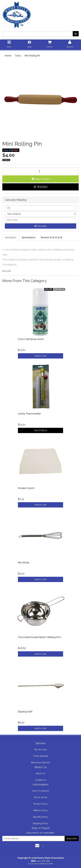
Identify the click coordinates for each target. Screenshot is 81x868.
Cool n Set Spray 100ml (31, 339)
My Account (40, 749)
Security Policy (40, 817)
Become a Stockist (40, 763)
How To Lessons (40, 791)
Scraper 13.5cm (26, 488)
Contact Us (41, 780)
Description (11, 238)
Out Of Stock (40, 430)
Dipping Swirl (25, 712)
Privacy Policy (40, 804)
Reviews (52, 238)
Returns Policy (41, 810)
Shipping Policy (41, 823)
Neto (51, 864)
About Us (40, 773)
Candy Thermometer (29, 414)
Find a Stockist (41, 756)
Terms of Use (40, 797)
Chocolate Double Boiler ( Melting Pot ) (40, 637)
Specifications (29, 238)
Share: (11, 150)
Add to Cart (41, 179)
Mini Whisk (24, 563)
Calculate (40, 226)
